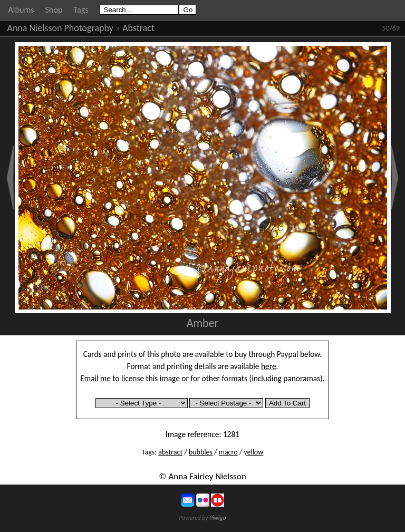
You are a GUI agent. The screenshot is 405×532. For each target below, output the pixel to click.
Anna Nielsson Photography (60, 28)
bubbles (201, 452)
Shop (54, 10)
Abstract (138, 28)
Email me (95, 378)
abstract (170, 452)
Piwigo (218, 518)
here (269, 366)
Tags (81, 10)
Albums (21, 10)
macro (228, 452)
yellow (253, 452)
